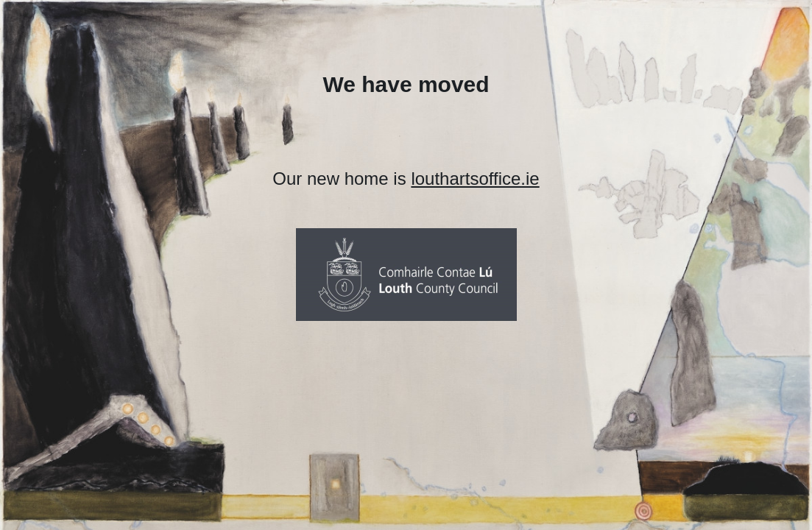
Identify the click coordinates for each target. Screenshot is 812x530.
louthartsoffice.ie (475, 179)
